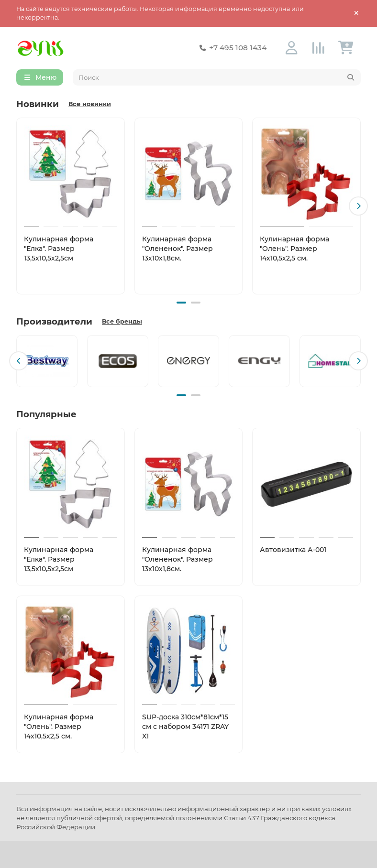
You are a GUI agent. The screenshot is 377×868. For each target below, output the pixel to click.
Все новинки (90, 104)
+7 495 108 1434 (231, 48)
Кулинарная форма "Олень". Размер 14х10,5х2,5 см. (294, 249)
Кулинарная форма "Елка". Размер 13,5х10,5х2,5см (59, 249)
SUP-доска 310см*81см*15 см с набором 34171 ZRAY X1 (185, 727)
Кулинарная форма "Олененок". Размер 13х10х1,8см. (177, 249)
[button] (358, 206)
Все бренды (122, 321)
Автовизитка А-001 (293, 550)
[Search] (217, 77)
